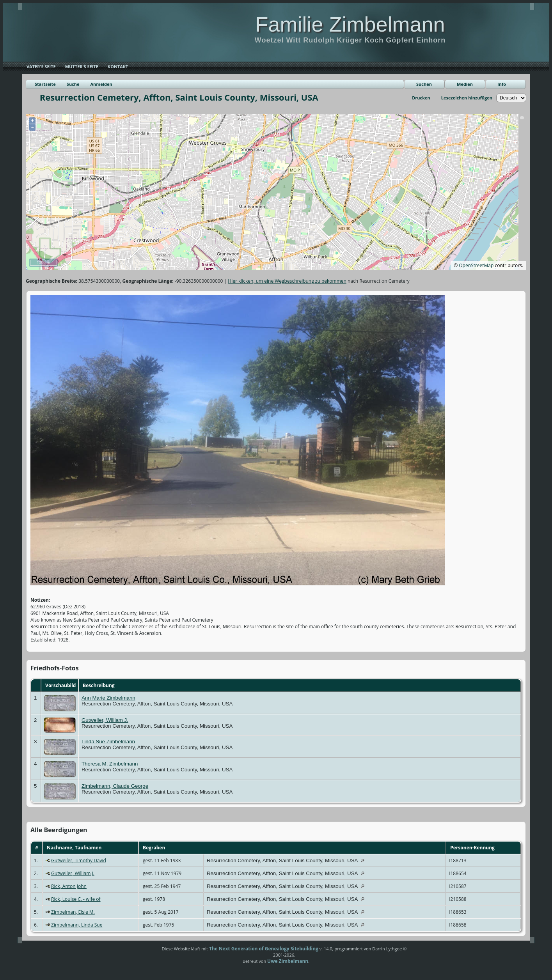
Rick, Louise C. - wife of (76, 899)
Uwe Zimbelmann (288, 961)
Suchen (424, 84)
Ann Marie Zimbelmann (108, 698)
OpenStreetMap (476, 265)
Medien (465, 84)
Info (502, 84)
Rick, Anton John (69, 886)
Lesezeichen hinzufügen (467, 98)
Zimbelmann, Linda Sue (77, 925)
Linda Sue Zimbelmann (108, 742)
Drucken (421, 98)
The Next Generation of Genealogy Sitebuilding (264, 949)
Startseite (45, 84)
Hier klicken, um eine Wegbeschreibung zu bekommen (287, 281)
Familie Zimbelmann (350, 24)
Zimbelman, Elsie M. (73, 912)
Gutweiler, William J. (105, 720)
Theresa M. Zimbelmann (110, 764)
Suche (73, 84)
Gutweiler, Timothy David (79, 860)
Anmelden (101, 84)
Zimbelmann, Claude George (115, 786)
